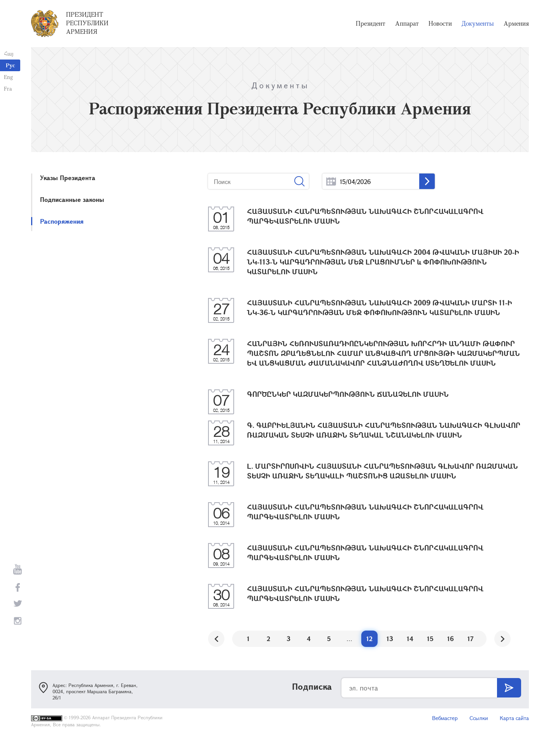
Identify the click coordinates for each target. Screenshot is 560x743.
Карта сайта (514, 718)
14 (410, 639)
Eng (8, 77)
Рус (10, 65)
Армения (516, 23)
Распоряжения (62, 221)
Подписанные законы (72, 199)
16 (451, 639)
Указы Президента (68, 178)
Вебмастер (445, 718)
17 (471, 639)
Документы (478, 23)
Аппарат (407, 23)
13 (390, 639)
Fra (8, 88)
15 (430, 639)
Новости (440, 23)
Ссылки (479, 718)
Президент (371, 23)
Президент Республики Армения (87, 23)
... (331, 181)
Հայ (9, 53)
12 (369, 639)
